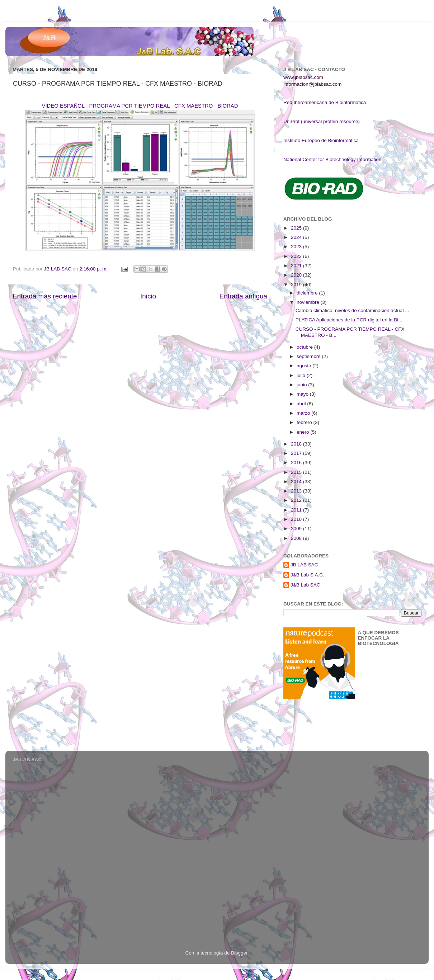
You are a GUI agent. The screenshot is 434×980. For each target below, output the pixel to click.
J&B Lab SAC (305, 585)
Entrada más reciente (45, 296)
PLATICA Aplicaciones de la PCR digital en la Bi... (349, 320)
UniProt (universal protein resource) (322, 121)
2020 (297, 275)
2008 (297, 538)
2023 (297, 247)
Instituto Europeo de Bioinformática (321, 140)
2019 (297, 285)
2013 (297, 491)
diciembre (308, 293)
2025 (297, 228)
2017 (297, 453)
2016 (297, 463)
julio (302, 375)
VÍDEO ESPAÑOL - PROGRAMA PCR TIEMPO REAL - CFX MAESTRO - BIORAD (140, 106)
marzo (304, 413)
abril (302, 404)
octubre (305, 347)
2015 (297, 472)
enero (303, 432)
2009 (297, 529)
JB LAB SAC (304, 565)
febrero (305, 422)
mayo (303, 394)
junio (302, 385)
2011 (297, 510)
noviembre (309, 302)
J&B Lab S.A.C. (307, 575)
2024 (297, 237)
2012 (297, 500)
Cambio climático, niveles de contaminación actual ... (352, 310)
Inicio (148, 296)
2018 (297, 444)
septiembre (309, 356)
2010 (297, 519)
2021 (297, 266)
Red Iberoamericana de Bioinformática (325, 102)
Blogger (239, 953)
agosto (305, 366)
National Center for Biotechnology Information (332, 159)
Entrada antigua (243, 296)
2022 (297, 256)
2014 (297, 482)
